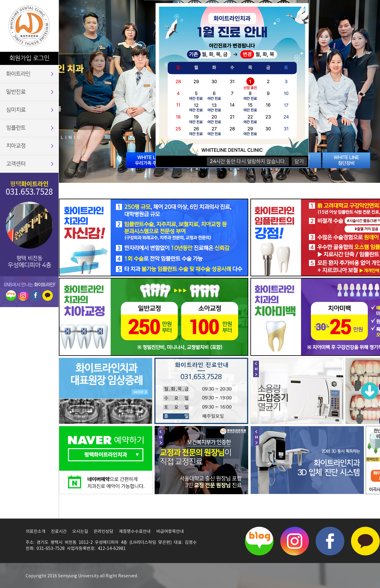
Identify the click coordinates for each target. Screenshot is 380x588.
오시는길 (80, 532)
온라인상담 (104, 532)
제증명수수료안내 (135, 532)
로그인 (41, 58)
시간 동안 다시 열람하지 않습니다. (248, 161)
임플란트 (16, 128)
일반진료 (16, 92)
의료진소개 (36, 532)
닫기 (299, 161)
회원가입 (20, 58)
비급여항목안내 (170, 532)
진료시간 (59, 532)
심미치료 (16, 110)
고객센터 (16, 164)
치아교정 (16, 146)
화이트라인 (18, 74)
